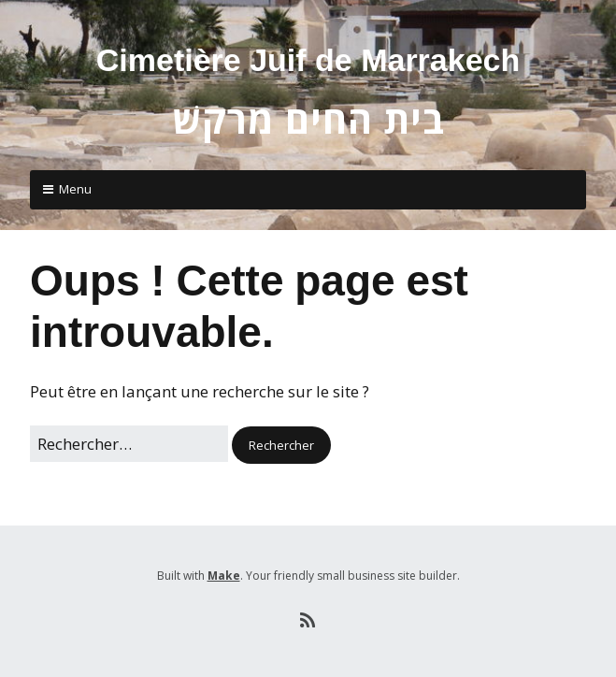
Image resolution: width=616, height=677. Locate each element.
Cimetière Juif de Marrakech (308, 60)
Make (224, 576)
